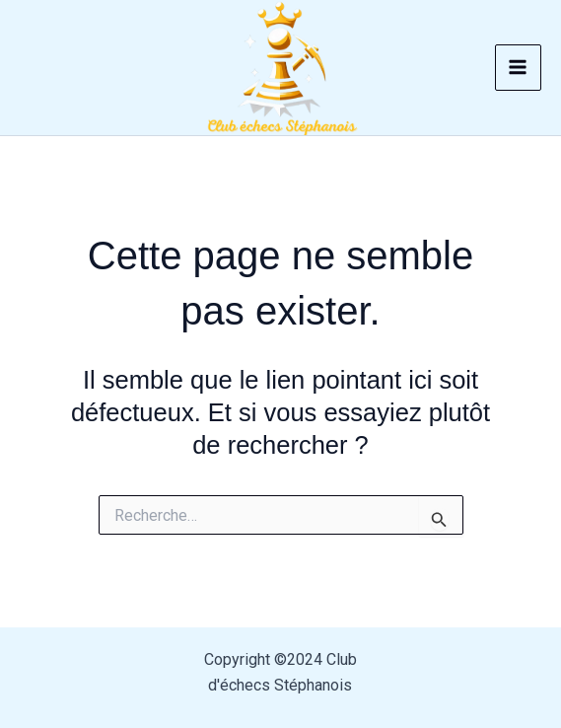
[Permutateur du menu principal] (519, 68)
